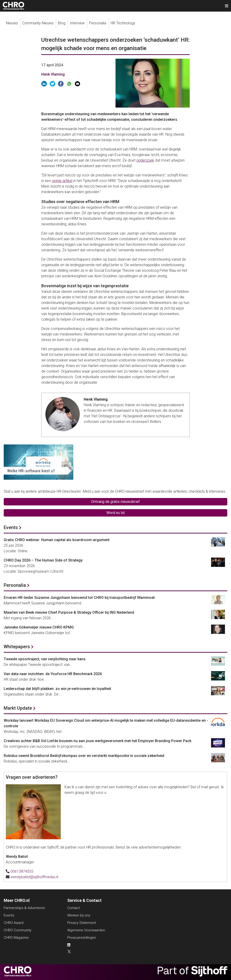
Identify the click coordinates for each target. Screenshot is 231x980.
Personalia (98, 23)
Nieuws (12, 23)
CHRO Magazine (16, 938)
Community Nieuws (38, 23)
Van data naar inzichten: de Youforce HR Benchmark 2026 (53, 674)
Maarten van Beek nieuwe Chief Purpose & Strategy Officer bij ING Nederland (69, 612)
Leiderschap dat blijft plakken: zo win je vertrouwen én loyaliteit (57, 689)
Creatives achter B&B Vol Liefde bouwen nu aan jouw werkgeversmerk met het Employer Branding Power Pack (98, 741)
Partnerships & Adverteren (24, 908)
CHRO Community (18, 930)
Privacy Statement (82, 923)
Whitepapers (17, 647)
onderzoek (145, 160)
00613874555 (22, 871)
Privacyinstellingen (82, 938)
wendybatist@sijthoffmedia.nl (34, 877)
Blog (62, 23)
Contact (74, 908)
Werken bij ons (79, 915)
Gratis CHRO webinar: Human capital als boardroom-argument (57, 540)
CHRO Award (14, 923)
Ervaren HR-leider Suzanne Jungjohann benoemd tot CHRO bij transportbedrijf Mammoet (79, 598)
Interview (77, 23)
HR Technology (123, 23)
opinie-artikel (62, 181)
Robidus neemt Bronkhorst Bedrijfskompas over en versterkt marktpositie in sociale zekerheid (84, 756)
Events (11, 527)
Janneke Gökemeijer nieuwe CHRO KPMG (39, 627)
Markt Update (18, 708)
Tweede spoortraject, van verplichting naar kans (45, 659)
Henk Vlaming (53, 74)
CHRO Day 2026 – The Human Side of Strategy (43, 560)
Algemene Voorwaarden (86, 930)
